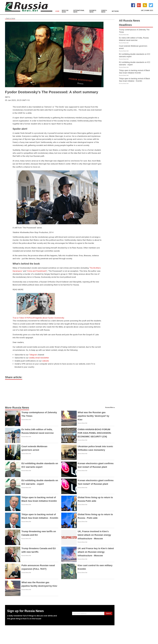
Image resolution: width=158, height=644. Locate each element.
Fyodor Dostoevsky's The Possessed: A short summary (52, 92)
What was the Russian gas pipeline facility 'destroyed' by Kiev (93, 416)
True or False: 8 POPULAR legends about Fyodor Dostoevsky (38, 318)
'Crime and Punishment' (37, 271)
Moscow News (65, 11)
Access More (109, 407)
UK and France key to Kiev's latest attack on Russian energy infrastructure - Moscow (96, 552)
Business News (93, 11)
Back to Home (10, 19)
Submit (108, 613)
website (45, 361)
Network (115, 11)
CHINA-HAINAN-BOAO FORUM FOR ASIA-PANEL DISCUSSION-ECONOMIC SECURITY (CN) (95, 433)
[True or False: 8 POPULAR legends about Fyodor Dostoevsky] (36, 304)
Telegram (33, 355)
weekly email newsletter (39, 358)
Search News (104, 11)
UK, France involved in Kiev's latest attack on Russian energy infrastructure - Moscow (94, 535)
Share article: (14, 377)
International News (79, 11)
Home (57, 11)
